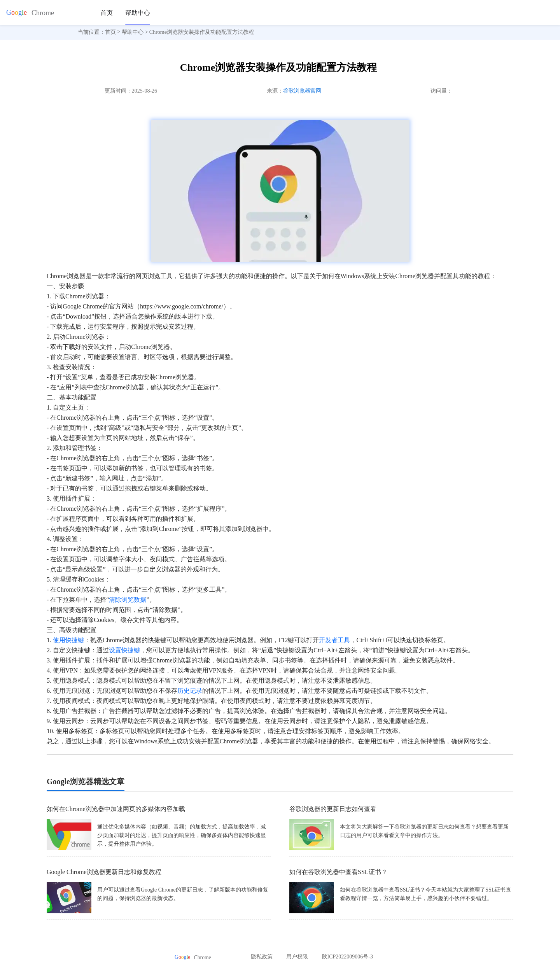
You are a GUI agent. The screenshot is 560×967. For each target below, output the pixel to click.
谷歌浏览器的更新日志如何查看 (333, 809)
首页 (107, 13)
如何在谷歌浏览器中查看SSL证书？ (338, 872)
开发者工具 (334, 640)
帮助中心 (138, 13)
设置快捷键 (124, 650)
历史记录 (190, 691)
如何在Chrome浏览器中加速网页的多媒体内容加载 (116, 809)
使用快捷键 (68, 640)
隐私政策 (262, 957)
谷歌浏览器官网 (302, 91)
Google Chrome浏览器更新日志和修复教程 (104, 872)
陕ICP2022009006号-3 (347, 957)
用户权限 (297, 957)
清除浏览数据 (128, 600)
